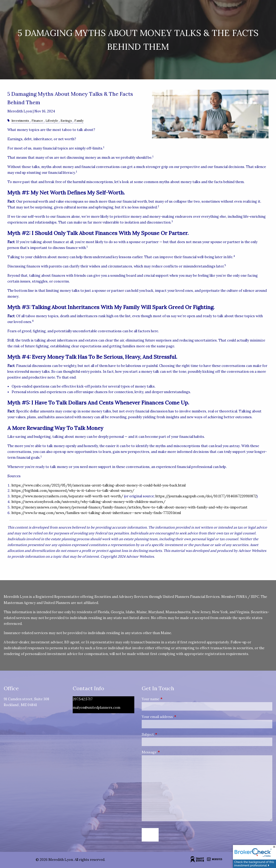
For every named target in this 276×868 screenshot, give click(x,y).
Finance (37, 121)
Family (79, 121)
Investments (20, 121)
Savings (66, 121)
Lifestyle (52, 121)
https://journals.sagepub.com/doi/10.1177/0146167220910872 (206, 496)
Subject (165, 735)
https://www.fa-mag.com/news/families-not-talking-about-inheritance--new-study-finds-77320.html (96, 513)
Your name (168, 699)
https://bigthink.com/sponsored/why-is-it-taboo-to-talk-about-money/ (73, 491)
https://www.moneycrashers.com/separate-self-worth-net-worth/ (67, 496)
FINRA (241, 597)
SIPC (255, 597)
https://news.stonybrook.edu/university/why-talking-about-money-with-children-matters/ (89, 502)
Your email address (175, 717)
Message (167, 752)
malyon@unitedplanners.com (96, 708)
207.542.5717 (83, 699)
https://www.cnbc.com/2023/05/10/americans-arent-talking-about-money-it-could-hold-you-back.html (99, 485)
